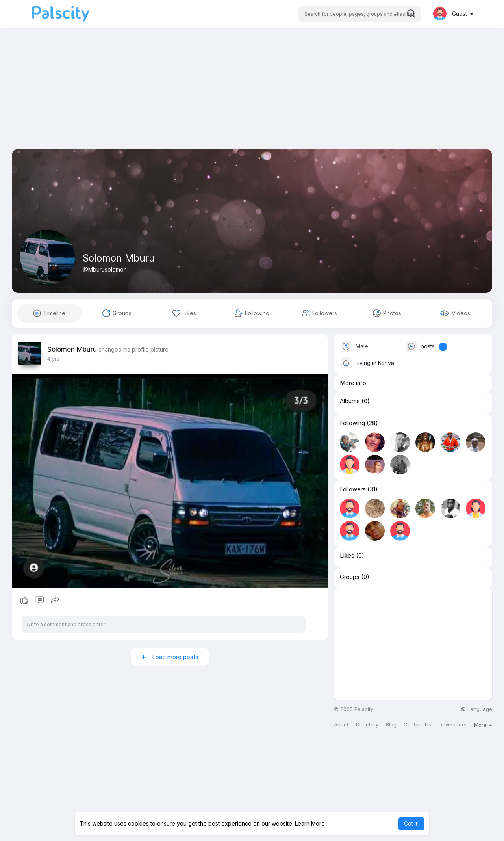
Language (476, 709)
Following (352, 423)
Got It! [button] (411, 823)
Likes (347, 556)
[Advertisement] (252, 94)
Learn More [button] (310, 823)
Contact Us (417, 725)
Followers (353, 489)
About (341, 725)
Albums (350, 401)
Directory (367, 725)
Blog (391, 725)
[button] (359, 14)
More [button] (483, 725)
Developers (453, 725)
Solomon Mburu (119, 258)
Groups (350, 577)
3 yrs (53, 359)
